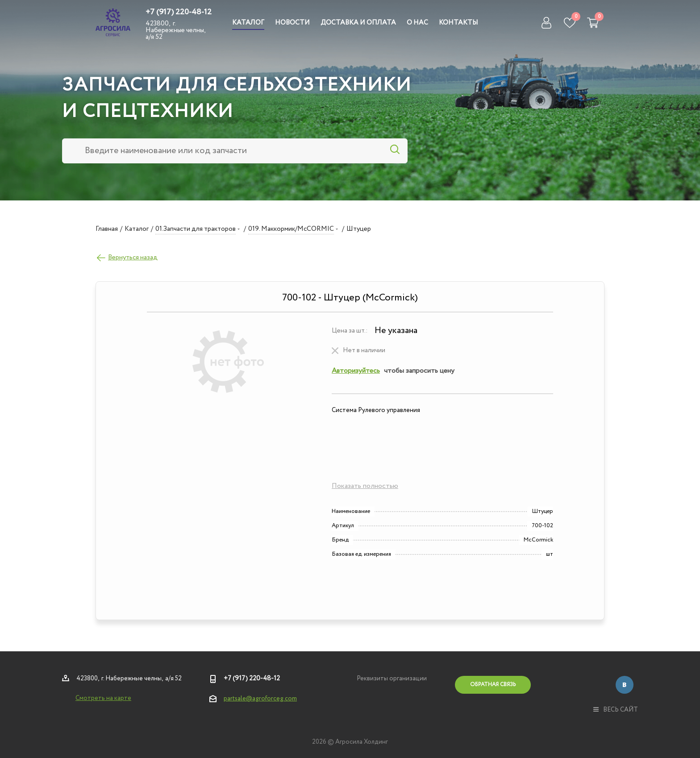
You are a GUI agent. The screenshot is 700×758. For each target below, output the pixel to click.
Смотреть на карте (103, 698)
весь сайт (616, 710)
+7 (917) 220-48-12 (179, 12)
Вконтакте (625, 685)
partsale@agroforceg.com (260, 699)
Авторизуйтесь (356, 371)
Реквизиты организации (392, 679)
